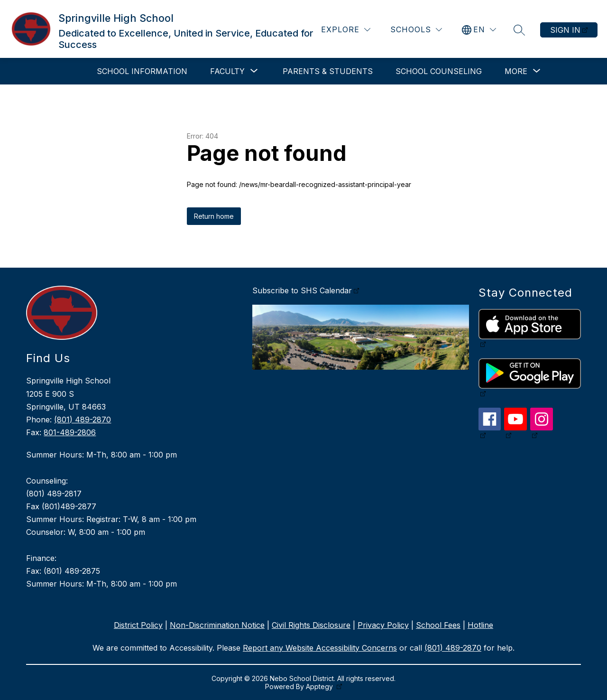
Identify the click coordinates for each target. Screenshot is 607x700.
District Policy (138, 625)
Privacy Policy (383, 625)
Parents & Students (328, 71)
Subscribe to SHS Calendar (302, 290)
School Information (142, 71)
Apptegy (320, 686)
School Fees (438, 625)
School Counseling (439, 71)
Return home (214, 216)
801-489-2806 (70, 432)
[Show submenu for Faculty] (227, 71)
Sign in (565, 30)
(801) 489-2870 (83, 420)
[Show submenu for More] (516, 71)
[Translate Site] (479, 30)
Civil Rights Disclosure (311, 625)
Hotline (480, 625)
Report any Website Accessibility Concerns (320, 648)
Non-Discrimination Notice (217, 625)
